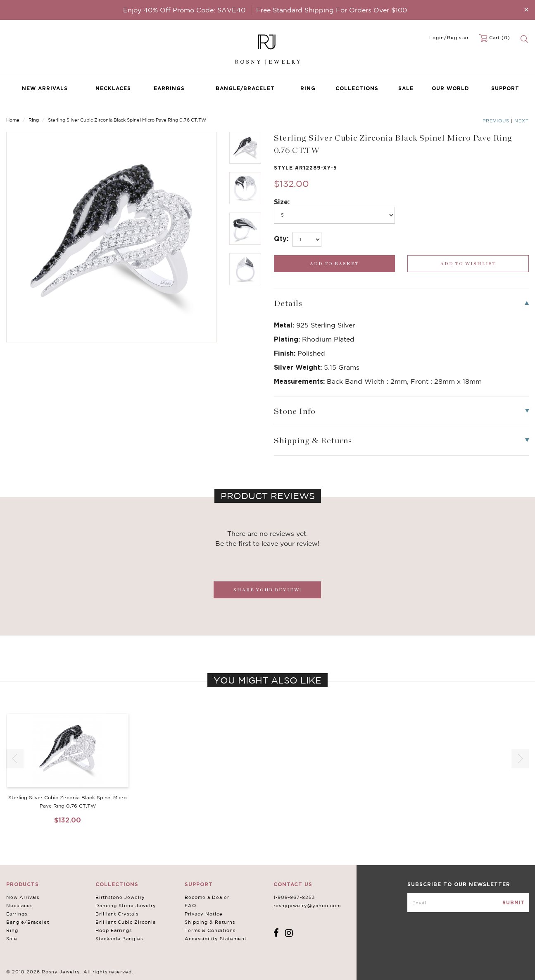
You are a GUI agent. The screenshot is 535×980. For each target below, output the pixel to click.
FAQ (190, 906)
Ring (308, 88)
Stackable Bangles (119, 939)
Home (13, 120)
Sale (406, 88)
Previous (496, 121)
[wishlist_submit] (468, 264)
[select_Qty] (307, 239)
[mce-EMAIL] (468, 903)
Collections (357, 88)
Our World (450, 88)
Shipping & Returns (210, 922)
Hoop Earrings (114, 930)
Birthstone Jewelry (120, 897)
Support (505, 88)
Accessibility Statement (216, 939)
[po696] (335, 215)
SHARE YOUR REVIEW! (267, 590)
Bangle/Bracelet (245, 88)
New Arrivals (45, 88)
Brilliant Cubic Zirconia (126, 922)
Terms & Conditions (210, 930)
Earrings (169, 88)
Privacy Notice (204, 914)
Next (522, 121)
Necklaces (113, 88)
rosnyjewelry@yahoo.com (307, 906)
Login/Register (449, 38)
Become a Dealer (207, 897)
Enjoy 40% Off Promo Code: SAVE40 (184, 10)
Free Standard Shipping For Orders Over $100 (332, 10)
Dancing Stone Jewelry (126, 906)
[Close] (526, 9)
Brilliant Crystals (117, 914)
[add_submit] (335, 264)
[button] (520, 759)
